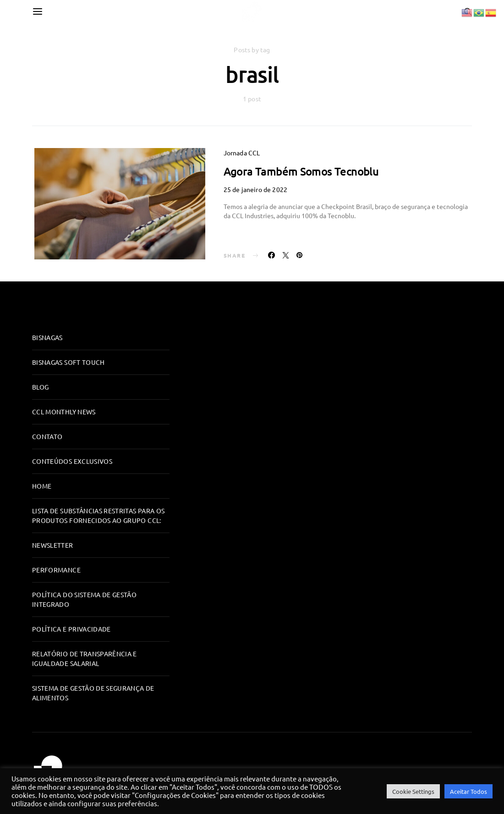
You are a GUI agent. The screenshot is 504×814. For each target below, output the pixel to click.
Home (42, 486)
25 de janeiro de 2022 (256, 189)
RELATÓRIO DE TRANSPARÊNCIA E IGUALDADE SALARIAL (85, 658)
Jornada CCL (242, 153)
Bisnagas (47, 337)
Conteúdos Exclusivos (72, 461)
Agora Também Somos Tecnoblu (301, 171)
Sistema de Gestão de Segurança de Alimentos (93, 693)
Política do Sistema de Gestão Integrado (84, 599)
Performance (56, 570)
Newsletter (53, 545)
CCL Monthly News (64, 412)
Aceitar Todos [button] (468, 791)
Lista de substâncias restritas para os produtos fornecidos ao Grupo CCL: (98, 515)
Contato (47, 436)
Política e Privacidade (71, 629)
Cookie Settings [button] (413, 791)
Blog (40, 387)
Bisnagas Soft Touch (68, 362)
